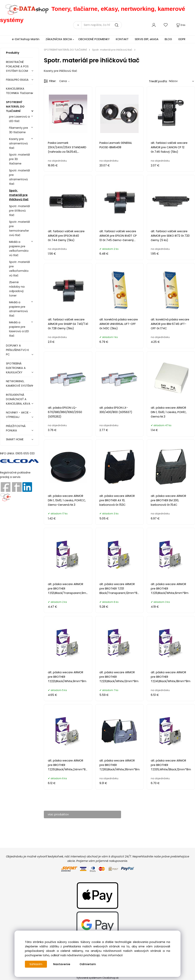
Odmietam (88, 964)
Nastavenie (62, 964)
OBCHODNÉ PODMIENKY (94, 39)
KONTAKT (122, 39)
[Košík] (181, 25)
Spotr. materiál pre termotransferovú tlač (19, 228)
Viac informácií (112, 955)
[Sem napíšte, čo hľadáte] (102, 25)
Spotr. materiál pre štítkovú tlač (19, 211)
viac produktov (58, 814)
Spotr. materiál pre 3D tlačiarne (19, 159)
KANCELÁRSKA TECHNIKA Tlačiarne (19, 91)
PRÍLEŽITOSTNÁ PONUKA (16, 428)
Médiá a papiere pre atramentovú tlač (18, 309)
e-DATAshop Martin (26, 39)
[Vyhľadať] (77, 25)
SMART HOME (15, 439)
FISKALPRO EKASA (17, 80)
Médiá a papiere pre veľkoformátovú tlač (19, 249)
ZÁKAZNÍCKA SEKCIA (59, 39)
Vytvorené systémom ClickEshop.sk (97, 978)
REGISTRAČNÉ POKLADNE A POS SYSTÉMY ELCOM (17, 66)
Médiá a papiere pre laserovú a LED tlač (19, 329)
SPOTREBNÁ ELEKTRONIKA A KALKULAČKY (16, 368)
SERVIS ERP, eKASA (147, 39)
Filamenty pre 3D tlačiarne (19, 130)
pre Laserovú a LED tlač (19, 119)
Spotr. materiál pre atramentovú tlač (19, 177)
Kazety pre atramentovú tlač (18, 143)
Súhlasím (36, 964)
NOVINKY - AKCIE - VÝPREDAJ (18, 415)
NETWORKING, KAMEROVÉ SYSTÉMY (19, 383)
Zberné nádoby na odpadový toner (17, 289)
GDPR (182, 39)
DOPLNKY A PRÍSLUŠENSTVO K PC (17, 350)
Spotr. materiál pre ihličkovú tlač (19, 195)
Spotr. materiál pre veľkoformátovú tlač (19, 269)
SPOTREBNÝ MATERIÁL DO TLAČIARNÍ (15, 107)
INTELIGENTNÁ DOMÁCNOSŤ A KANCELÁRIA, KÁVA (18, 399)
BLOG (168, 39)
